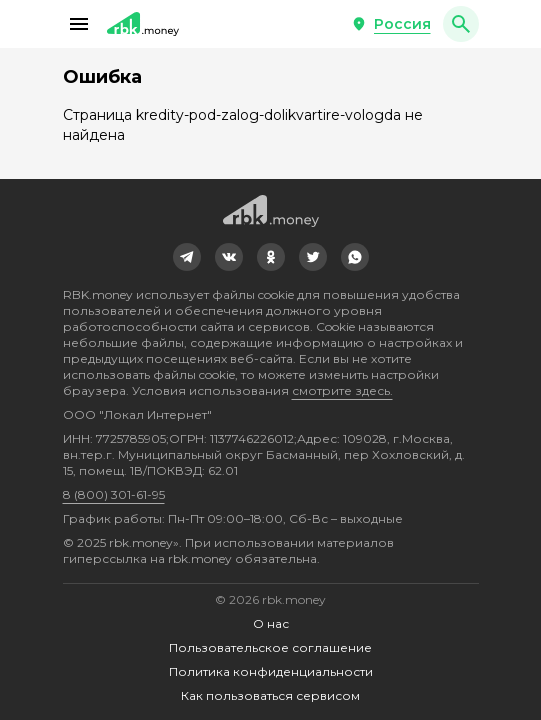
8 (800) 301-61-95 (114, 494)
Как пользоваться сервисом (270, 695)
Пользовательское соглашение (270, 647)
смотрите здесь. (342, 390)
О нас (271, 623)
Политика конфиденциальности (271, 671)
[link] (187, 257)
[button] (79, 24)
